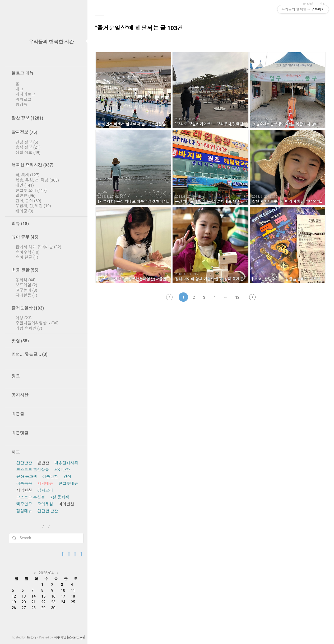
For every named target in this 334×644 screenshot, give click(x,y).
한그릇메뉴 (68, 484)
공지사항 (20, 395)
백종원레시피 (66, 463)
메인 (25, 185)
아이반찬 (66, 504)
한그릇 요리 (31, 191)
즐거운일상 (28, 308)
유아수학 (28, 252)
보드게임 (27, 285)
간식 (67, 477)
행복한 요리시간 (33, 165)
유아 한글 (27, 257)
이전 (169, 297)
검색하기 (15, 538)
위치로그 (24, 100)
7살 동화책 (60, 497)
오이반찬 (62, 470)
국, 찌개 (28, 175)
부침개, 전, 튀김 (33, 206)
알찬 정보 (27, 118)
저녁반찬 (24, 490)
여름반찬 (50, 477)
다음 (252, 297)
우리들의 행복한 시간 (51, 42)
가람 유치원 (29, 328)
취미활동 (27, 295)
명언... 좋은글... (30, 354)
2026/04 (46, 573)
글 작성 (308, 4)
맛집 (20, 341)
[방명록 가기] (69, 555)
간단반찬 (24, 463)
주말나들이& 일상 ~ (37, 323)
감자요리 (45, 490)
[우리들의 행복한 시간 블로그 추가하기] (75, 555)
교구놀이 (27, 290)
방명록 (22, 105)
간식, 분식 (29, 201)
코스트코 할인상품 (33, 470)
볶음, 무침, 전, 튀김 (37, 180)
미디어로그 (25, 94)
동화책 (26, 280)
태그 (20, 89)
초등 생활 (25, 270)
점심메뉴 (24, 511)
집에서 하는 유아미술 (38, 247)
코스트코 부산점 (31, 497)
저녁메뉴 (45, 484)
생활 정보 (28, 153)
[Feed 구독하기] (81, 555)
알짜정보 (25, 132)
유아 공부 (25, 237)
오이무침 (45, 504)
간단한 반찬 (48, 511)
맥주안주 (24, 504)
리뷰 (20, 224)
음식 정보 (28, 147)
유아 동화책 (27, 477)
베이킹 (25, 211)
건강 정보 (27, 142)
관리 (322, 4)
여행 (24, 318)
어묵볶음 (24, 484)
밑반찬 (26, 196)
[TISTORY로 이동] (63, 555)
